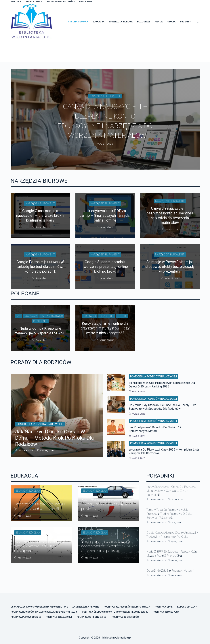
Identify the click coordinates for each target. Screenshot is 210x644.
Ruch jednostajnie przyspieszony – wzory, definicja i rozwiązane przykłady (108, 504)
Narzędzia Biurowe (121, 22)
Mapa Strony (34, 2)
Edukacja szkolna (28, 491)
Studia (171, 22)
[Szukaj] (198, 22)
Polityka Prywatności (61, 2)
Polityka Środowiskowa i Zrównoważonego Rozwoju (115, 612)
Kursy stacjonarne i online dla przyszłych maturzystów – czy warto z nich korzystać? (105, 328)
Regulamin (86, 2)
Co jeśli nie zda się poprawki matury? (170, 571)
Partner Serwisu (52, 316)
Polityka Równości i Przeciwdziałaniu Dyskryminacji (44, 612)
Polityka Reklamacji (59, 617)
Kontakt (16, 2)
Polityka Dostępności (126, 617)
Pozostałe (144, 22)
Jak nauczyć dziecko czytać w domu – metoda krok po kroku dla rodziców (55, 438)
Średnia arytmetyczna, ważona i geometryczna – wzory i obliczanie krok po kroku (106, 546)
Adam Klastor (42, 227)
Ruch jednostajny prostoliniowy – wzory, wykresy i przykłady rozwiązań (41, 546)
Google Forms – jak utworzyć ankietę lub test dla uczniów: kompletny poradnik (40, 267)
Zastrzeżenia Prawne (86, 607)
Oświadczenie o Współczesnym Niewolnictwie (39, 607)
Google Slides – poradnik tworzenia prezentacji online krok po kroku (105, 267)
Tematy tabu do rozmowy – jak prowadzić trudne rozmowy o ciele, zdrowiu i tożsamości (169, 514)
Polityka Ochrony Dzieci (92, 617)
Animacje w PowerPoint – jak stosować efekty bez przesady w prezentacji (170, 267)
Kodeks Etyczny (187, 607)
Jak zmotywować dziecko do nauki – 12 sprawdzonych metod (155, 429)
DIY (19, 316)
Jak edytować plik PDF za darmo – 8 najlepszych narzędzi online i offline (105, 121)
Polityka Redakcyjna (166, 612)
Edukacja (99, 22)
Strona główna (78, 22)
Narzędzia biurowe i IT (105, 101)
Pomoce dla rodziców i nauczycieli (40, 424)
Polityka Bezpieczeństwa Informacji (127, 607)
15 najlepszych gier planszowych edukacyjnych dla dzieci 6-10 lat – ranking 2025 (162, 385)
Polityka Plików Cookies (26, 617)
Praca (159, 22)
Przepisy (185, 22)
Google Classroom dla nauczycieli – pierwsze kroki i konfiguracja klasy (40, 216)
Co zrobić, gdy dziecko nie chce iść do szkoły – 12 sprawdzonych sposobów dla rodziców (162, 407)
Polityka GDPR (164, 607)
